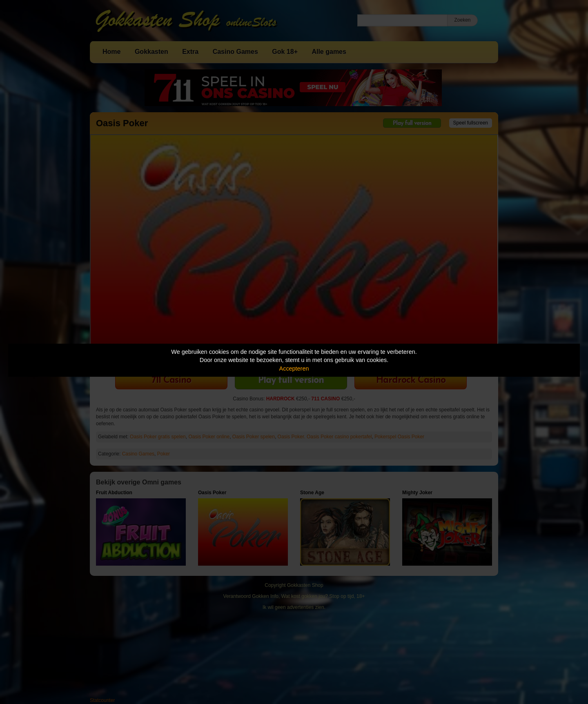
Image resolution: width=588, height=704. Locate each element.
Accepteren (294, 369)
